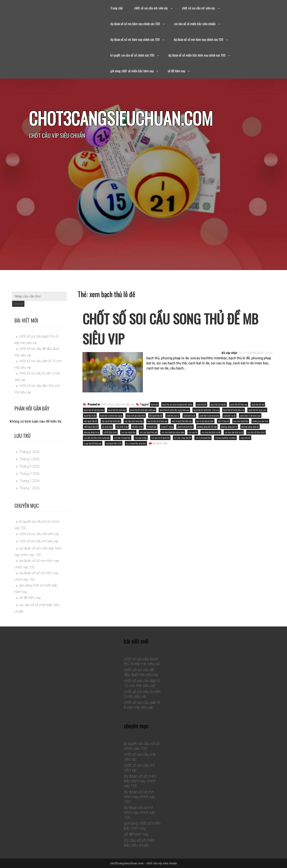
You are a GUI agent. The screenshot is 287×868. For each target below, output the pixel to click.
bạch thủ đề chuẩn (218, 404)
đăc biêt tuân (122, 427)
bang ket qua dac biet (136, 416)
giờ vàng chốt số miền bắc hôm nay (132, 71)
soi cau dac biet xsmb (211, 432)
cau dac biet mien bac (134, 421)
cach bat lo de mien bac (209, 416)
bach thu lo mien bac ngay (111, 416)
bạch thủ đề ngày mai (257, 410)
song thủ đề (245, 438)
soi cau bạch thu (128, 432)
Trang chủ (116, 8)
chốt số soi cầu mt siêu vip (198, 8)
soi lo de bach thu (203, 438)
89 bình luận (160, 443)
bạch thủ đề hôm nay (239, 404)
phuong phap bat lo (229, 427)
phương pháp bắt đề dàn (207, 427)
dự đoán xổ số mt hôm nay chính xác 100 (135, 39)
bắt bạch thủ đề (156, 416)
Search (18, 304)
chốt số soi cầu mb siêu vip (151, 8)
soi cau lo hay (141, 438)
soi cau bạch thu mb (148, 432)
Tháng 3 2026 (29, 474)
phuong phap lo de (92, 432)
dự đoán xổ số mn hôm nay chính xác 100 (135, 24)
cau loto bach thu (241, 421)
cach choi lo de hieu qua (250, 416)
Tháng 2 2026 (29, 481)
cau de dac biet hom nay (157, 421)
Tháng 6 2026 (29, 452)
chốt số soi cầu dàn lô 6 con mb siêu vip (142, 705)
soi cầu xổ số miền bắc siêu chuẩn (195, 24)
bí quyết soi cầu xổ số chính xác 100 (132, 55)
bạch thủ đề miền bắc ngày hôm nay (174, 410)
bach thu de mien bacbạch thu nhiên (177, 404)
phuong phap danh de (250, 427)
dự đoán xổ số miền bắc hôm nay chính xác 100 (197, 55)
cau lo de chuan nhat (205, 421)
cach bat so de (229, 416)
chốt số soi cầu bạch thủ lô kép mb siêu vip (142, 661)
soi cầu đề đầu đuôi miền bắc (97, 438)
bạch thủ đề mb (258, 404)
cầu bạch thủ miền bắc (111, 421)
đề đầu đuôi (137, 427)
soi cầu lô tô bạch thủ (160, 438)
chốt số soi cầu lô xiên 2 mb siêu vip (142, 694)
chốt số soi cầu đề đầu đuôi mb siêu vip (141, 672)
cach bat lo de (189, 416)
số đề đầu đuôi (110, 432)
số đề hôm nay (176, 71)
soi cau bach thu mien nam (173, 432)
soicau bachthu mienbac (225, 438)
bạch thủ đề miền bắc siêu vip (206, 410)
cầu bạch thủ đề (91, 421)
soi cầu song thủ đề (182, 438)
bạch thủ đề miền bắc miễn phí (143, 410)
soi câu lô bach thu (122, 438)
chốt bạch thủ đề (91, 427)
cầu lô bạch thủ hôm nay (182, 421)
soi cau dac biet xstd (234, 432)
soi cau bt (193, 432)
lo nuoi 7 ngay (167, 427)
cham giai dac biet (260, 421)
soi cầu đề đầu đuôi (256, 432)
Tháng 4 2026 (29, 466)
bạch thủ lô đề (90, 416)
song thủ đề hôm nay (93, 443)
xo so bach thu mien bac (136, 443)
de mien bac (107, 427)
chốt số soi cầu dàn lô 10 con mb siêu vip (142, 683)
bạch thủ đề (201, 404)
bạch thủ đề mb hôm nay (94, 410)
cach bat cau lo (173, 416)
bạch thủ (154, 404)
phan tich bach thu (185, 427)
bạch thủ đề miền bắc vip (234, 410)
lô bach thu (152, 427)
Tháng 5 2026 (29, 459)
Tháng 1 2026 (29, 488)
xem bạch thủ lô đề (114, 443)
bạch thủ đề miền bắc (117, 410)
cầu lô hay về (223, 421)
